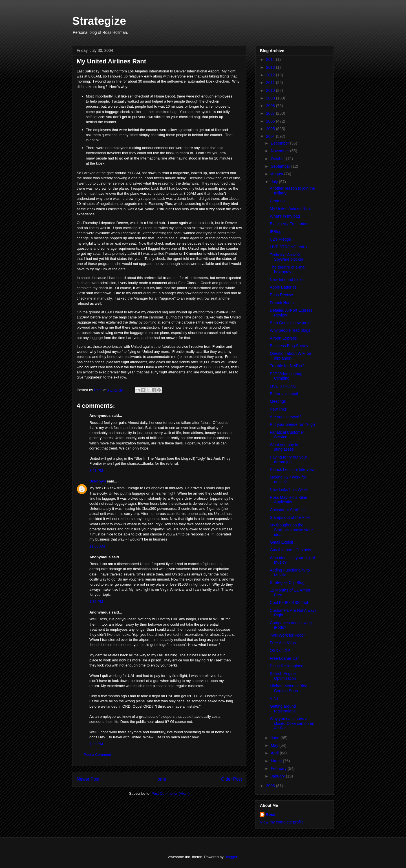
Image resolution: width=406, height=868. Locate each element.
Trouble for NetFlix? (287, 366)
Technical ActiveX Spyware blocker (287, 257)
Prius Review (281, 295)
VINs (274, 698)
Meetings (278, 401)
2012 (271, 75)
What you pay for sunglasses (285, 447)
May (275, 745)
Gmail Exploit (281, 542)
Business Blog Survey (289, 346)
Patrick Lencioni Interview (292, 470)
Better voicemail (284, 394)
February (279, 769)
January (278, 776)
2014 (271, 59)
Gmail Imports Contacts (290, 550)
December (280, 143)
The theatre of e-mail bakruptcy (288, 270)
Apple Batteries (283, 287)
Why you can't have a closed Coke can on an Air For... (292, 723)
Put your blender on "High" (293, 424)
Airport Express (283, 338)
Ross (270, 814)
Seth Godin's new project (292, 323)
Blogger (231, 857)
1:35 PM (96, 602)
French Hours (282, 303)
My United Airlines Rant (290, 209)
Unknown (98, 481)
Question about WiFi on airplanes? (290, 356)
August (277, 174)
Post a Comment (97, 755)
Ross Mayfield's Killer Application (289, 500)
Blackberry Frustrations (290, 224)
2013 (271, 67)
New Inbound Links (287, 280)
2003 (271, 786)
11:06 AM (97, 546)
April (275, 753)
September (281, 166)
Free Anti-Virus (283, 643)
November (280, 151)
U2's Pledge (280, 239)
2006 (271, 121)
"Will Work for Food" (287, 635)
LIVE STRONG (283, 386)
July (275, 182)
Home (160, 779)
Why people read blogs (290, 330)
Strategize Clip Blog (287, 583)
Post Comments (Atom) (170, 793)
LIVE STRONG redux (289, 247)
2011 (271, 83)
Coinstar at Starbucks (289, 510)
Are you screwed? (286, 417)
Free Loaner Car (284, 658)
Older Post (231, 779)
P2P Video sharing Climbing (286, 376)
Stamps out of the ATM (290, 517)
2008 (271, 106)
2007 (271, 113)
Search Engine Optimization (283, 676)
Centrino (277, 201)
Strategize (99, 21)
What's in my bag (285, 216)
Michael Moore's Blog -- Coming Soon (291, 688)
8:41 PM (96, 470)
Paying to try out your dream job (288, 460)
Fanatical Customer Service (287, 435)
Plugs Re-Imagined (287, 666)
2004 (271, 136)
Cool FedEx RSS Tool (289, 603)
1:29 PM (96, 744)
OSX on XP (280, 650)
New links (278, 409)
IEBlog (276, 232)
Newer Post (88, 779)
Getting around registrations (283, 709)
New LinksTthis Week (289, 490)
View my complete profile (282, 822)
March (277, 761)
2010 (271, 90)
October (278, 159)
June (275, 738)
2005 (271, 129)
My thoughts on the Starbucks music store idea (291, 530)
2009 (271, 98)
